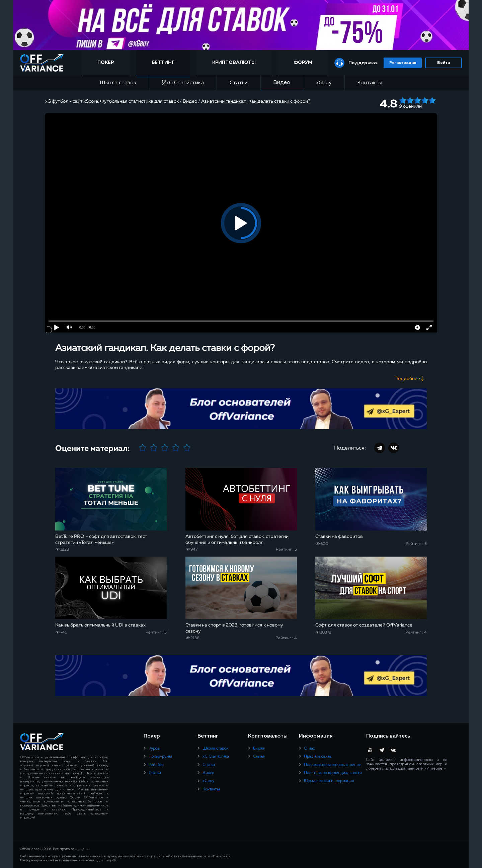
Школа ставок (118, 83)
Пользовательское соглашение (332, 765)
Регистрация (403, 63)
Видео (282, 83)
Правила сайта (318, 757)
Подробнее (407, 379)
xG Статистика (183, 83)
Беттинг (163, 63)
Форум (303, 63)
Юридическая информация (329, 781)
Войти (444, 63)
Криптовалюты (234, 63)
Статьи (239, 83)
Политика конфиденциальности (333, 773)
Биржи (259, 749)
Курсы (154, 749)
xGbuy (324, 83)
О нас (309, 749)
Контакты (370, 83)
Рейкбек (156, 765)
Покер (106, 63)
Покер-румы (160, 757)
